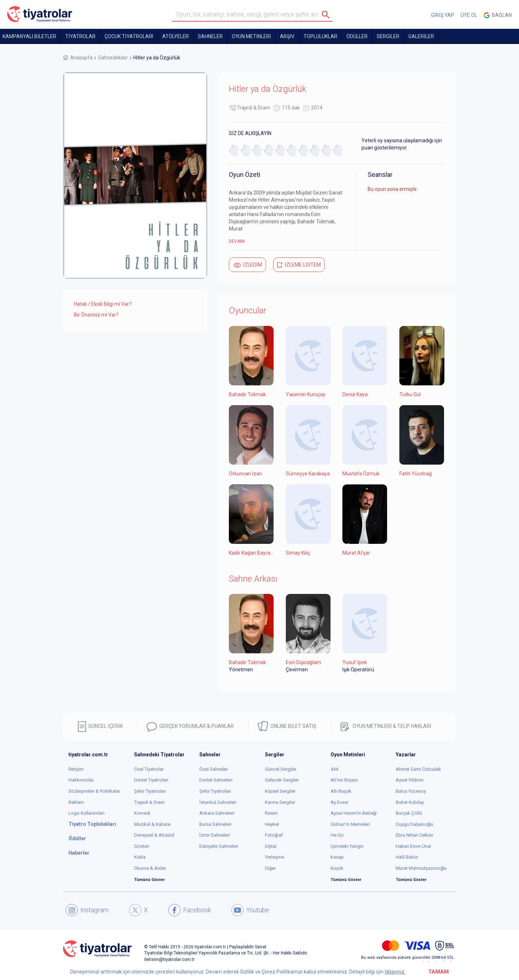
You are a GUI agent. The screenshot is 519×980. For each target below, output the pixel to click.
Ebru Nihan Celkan (414, 835)
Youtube (250, 910)
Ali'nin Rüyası (344, 780)
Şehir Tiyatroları (150, 791)
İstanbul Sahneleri (218, 802)
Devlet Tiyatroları (151, 780)
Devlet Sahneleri (216, 780)
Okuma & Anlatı (150, 868)
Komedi (142, 813)
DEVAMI (237, 241)
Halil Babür (407, 857)
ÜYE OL (469, 15)
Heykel (272, 824)
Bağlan (498, 15)
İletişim (76, 769)
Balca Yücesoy (411, 791)
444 (334, 769)
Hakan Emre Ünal (413, 846)
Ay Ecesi (339, 802)
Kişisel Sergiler (280, 791)
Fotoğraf (274, 835)
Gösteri (142, 846)
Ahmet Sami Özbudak (418, 769)
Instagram (87, 910)
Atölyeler (176, 36)
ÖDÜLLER (357, 36)
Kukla (140, 857)
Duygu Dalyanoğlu (414, 824)
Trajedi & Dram (254, 108)
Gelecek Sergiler (282, 780)
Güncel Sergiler (281, 769)
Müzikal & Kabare (152, 824)
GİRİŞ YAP (443, 15)
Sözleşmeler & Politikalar (94, 791)
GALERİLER (421, 36)
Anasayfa (81, 58)
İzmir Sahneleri (215, 835)
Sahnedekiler (113, 58)
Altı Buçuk (341, 791)
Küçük (337, 868)
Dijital (271, 846)
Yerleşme (274, 857)
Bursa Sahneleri (215, 824)
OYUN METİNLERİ (251, 36)
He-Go (337, 835)
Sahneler (210, 36)
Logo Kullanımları (86, 813)
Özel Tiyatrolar (149, 769)
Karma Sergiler (280, 802)
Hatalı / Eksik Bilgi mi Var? (103, 304)
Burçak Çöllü (409, 813)
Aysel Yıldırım (410, 780)
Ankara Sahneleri (217, 813)
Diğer (270, 868)
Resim (271, 813)
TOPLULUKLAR (320, 36)
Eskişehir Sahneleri (219, 846)
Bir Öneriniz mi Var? (96, 315)
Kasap (337, 857)
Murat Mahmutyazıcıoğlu (421, 868)
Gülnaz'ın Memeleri (350, 824)
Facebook (190, 910)
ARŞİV (287, 36)
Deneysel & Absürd (154, 835)
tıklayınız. (395, 972)
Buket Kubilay (410, 802)
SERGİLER (388, 36)
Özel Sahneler (214, 769)
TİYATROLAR (80, 36)
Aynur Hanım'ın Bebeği (354, 813)
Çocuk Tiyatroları (129, 36)
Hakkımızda (81, 780)
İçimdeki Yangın (347, 846)
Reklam (76, 802)
